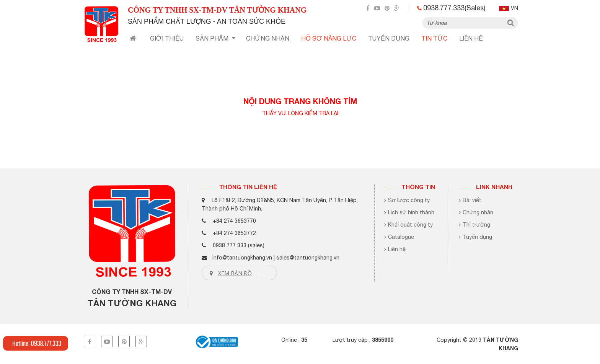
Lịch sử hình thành (409, 212)
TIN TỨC (434, 38)
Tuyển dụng (475, 237)
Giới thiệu (167, 38)
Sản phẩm (215, 38)
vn (509, 8)
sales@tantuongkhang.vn (308, 258)
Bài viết (470, 200)
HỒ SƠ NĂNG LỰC (329, 38)
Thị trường (474, 225)
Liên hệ (471, 38)
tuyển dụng (389, 38)
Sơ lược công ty (407, 200)
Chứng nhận (476, 212)
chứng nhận (268, 38)
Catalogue (399, 237)
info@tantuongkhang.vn (242, 258)
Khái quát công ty (408, 225)
